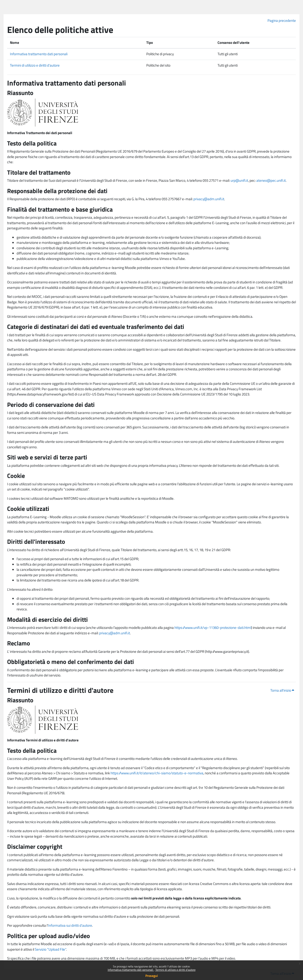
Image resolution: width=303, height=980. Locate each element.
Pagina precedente (282, 20)
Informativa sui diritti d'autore (70, 925)
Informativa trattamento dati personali (131, 970)
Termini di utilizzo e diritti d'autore (175, 970)
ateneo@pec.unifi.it (271, 180)
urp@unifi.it (239, 180)
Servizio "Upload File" (50, 949)
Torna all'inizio (282, 690)
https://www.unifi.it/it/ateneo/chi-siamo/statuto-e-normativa (157, 773)
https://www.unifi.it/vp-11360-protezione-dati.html (213, 628)
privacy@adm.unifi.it (209, 199)
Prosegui (152, 976)
